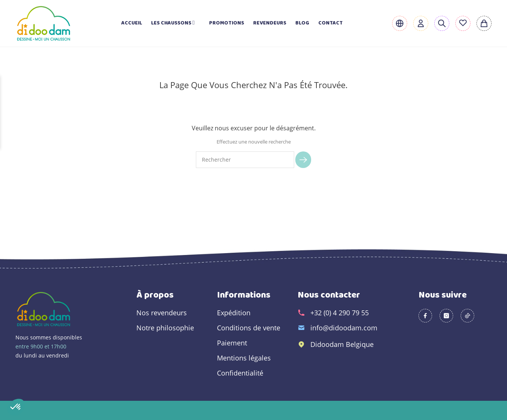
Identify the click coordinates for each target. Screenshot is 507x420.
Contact (331, 23)
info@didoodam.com (344, 328)
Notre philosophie (165, 328)
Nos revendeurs (162, 313)
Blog (302, 23)
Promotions (227, 23)
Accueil (132, 23)
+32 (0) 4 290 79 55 (340, 313)
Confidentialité (240, 373)
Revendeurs (270, 23)
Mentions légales (244, 358)
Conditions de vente (249, 328)
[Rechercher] (245, 160)
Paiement (232, 343)
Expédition (234, 313)
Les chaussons (176, 23)
